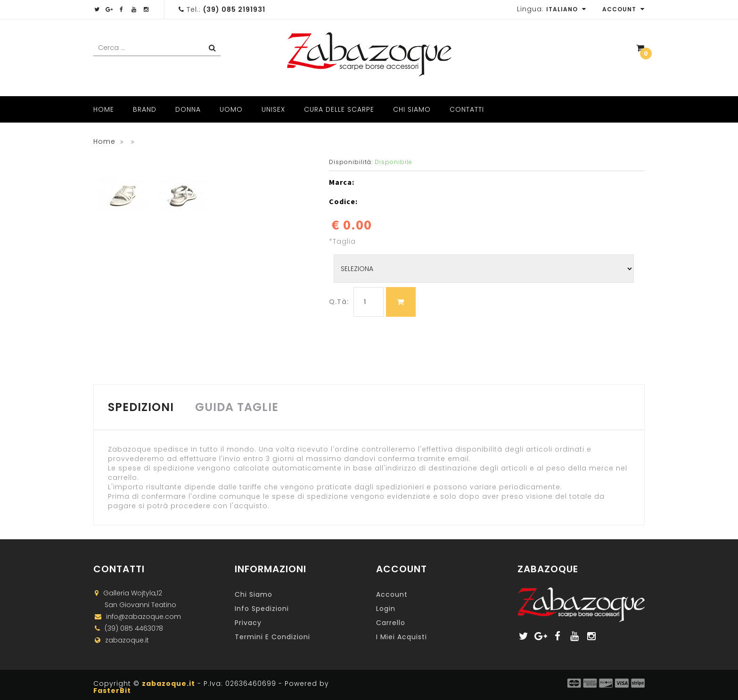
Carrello (391, 623)
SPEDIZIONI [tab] (141, 407)
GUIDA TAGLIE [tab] (237, 407)
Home (104, 109)
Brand (145, 109)
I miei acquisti (402, 637)
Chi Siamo (412, 109)
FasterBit (112, 691)
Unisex (273, 109)
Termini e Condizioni (272, 637)
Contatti (467, 109)
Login (386, 609)
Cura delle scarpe (339, 109)
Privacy (248, 623)
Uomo (231, 109)
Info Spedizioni (262, 609)
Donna (188, 109)
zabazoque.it (168, 684)
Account (623, 9)
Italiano (566, 9)
